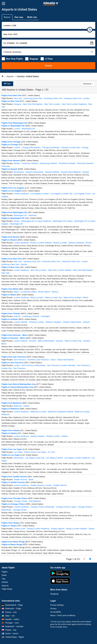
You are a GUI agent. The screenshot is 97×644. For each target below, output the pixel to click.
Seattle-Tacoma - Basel (24, 480)
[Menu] (4, 4)
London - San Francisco (24, 365)
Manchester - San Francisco (47, 365)
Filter (8, 84)
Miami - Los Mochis (22, 292)
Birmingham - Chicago (40, 147)
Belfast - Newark (60, 172)
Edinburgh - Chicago (59, 147)
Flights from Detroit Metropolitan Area (19, 384)
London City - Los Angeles (74, 194)
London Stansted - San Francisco (75, 365)
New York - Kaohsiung (23, 98)
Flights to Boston (9, 240)
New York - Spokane (22, 261)
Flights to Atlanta (9, 433)
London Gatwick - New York (69, 270)
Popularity (88, 84)
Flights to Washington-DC (13, 126)
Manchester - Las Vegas (24, 458)
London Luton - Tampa (23, 529)
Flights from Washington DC (14, 212)
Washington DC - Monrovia (25, 215)
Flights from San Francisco (14, 357)
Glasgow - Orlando (62, 322)
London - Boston (68, 243)
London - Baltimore (48, 412)
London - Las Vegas (65, 458)
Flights (5, 572)
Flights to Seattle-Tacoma (13, 482)
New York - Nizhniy (19, 264)
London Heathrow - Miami (25, 297)
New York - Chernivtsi (61, 261)
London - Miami (44, 297)
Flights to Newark (9, 169)
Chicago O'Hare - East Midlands (27, 501)
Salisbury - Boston (84, 243)
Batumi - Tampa (65, 529)
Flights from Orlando (11, 313)
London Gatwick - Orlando (25, 322)
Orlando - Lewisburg (22, 316)
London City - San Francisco (13, 368)
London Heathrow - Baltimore (26, 412)
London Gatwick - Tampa (84, 529)
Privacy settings (57, 605)
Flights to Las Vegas (11, 455)
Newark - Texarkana (59, 163)
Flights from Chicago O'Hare (14, 498)
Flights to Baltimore (10, 409)
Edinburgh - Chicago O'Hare (58, 507)
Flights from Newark (11, 161)
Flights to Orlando (10, 319)
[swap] (90, 30)
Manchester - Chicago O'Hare (14, 510)
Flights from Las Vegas (12, 449)
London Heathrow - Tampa (45, 529)
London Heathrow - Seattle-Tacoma (29, 485)
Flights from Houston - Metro (15, 335)
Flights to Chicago (10, 145)
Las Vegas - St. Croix (46, 452)
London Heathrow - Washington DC (51, 221)
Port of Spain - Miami (79, 297)
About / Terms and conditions (63, 615)
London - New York (62, 104)
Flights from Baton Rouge (13, 542)
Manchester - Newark (43, 172)
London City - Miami (60, 297)
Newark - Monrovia (77, 163)
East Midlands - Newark (79, 172)
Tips (4, 579)
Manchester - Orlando (80, 322)
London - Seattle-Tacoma (56, 485)
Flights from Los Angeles (13, 188)
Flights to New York (10, 101)
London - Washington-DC (24, 129)
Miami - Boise (37, 292)
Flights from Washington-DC (14, 123)
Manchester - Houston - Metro (57, 341)
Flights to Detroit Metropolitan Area (17, 387)
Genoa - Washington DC (24, 221)
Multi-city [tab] (32, 17)
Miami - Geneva (52, 292)
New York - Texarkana (43, 98)
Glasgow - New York (22, 104)
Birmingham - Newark (23, 172)
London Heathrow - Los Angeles (27, 194)
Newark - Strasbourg (40, 163)
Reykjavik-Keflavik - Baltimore (70, 412)
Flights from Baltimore (12, 403)
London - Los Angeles (52, 194)
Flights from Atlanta (10, 430)
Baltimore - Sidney (22, 406)
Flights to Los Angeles (12, 191)
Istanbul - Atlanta (45, 436)
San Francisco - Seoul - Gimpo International (55, 360)
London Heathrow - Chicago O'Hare (29, 507)
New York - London (81, 98)
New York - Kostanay (63, 98)
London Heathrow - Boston (25, 243)
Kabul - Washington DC (77, 221)
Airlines (5, 582)
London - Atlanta (61, 436)
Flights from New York (12, 95)
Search (49, 66)
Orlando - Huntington (41, 316)
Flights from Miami (10, 289)
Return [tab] (7, 17)
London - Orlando (45, 322)
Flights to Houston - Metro (13, 338)
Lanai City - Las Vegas (45, 458)
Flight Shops (7, 589)
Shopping (54, 594)
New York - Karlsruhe (41, 261)
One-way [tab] (19, 17)
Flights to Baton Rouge (12, 544)
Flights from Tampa (10, 523)
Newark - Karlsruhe (22, 163)
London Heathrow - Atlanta (25, 436)
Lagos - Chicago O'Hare (81, 507)
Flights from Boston (11, 237)
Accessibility (56, 612)
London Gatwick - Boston (49, 243)
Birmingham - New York (42, 104)
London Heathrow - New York (26, 270)
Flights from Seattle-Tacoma (14, 477)
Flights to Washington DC (13, 218)
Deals (4, 575)
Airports (5, 586)
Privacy (53, 609)
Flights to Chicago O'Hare (13, 504)
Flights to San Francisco (13, 363)
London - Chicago (21, 147)
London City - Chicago (79, 147)
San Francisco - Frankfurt (25, 360)
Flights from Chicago (11, 142)
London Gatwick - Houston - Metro (28, 341)
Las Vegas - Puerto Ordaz (25, 452)
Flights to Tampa (9, 526)
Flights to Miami (9, 295)
